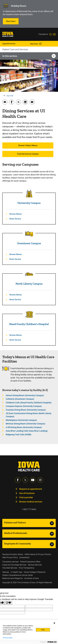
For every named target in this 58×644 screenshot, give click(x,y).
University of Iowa (31, 578)
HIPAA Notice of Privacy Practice (38, 554)
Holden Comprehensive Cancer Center (18, 575)
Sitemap (6, 572)
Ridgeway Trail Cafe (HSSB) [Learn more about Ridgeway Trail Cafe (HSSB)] (19, 434)
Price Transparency (27, 568)
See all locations (27, 493)
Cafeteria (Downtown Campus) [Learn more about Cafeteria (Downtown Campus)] (20, 399)
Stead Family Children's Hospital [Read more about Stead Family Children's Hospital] (29, 324)
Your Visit (10, 96)
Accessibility (24, 557)
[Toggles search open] (51, 34)
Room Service (15, 219)
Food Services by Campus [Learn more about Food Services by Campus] (28, 154)
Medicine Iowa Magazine (12, 578)
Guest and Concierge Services (14, 565)
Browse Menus (16, 214)
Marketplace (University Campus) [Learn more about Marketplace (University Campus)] (21, 420)
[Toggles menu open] (54, 34)
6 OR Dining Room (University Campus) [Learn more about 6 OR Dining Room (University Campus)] (24, 427)
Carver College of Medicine (35, 572)
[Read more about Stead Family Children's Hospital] (29, 315)
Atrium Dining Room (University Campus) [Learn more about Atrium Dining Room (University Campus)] (25, 395)
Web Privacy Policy (10, 557)
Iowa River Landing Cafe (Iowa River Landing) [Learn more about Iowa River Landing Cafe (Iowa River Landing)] (27, 431)
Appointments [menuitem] (9, 44)
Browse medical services (31, 502)
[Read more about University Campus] (29, 193)
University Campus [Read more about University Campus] (29, 203)
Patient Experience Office (30, 562)
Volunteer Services (10, 568)
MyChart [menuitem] (34, 44)
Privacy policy (8, 638)
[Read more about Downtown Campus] (29, 234)
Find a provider (26, 497)
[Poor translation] (8, 603)
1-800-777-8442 (29, 509)
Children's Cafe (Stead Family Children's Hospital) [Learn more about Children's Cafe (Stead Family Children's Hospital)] (29, 403)
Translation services (10, 562)
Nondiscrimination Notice (13, 554)
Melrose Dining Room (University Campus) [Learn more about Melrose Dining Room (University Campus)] (25, 424)
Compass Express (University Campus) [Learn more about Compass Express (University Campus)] (24, 406)
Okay (43, 630)
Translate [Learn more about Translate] (42, 34)
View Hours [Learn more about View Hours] (11, 21)
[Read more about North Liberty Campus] (29, 274)
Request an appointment (31, 489)
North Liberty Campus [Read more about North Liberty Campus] (29, 284)
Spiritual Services (35, 565)
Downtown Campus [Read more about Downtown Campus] (29, 243)
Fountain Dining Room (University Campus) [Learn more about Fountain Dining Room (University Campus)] (26, 410)
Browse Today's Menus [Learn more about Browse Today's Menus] (28, 145)
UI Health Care (16, 572)
